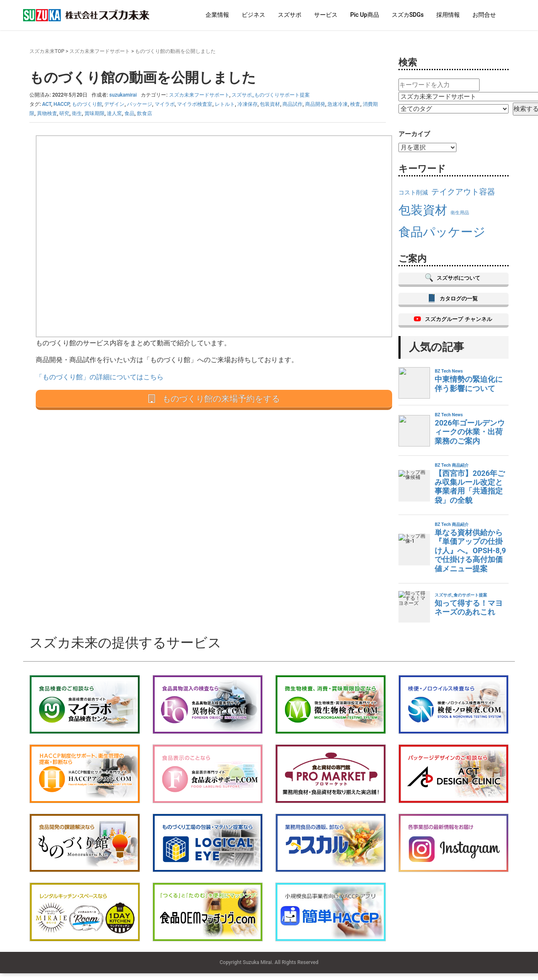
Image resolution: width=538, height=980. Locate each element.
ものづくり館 (87, 104)
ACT (46, 104)
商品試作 (293, 104)
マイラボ (165, 104)
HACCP (61, 104)
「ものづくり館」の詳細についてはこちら (100, 377)
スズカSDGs (408, 15)
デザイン (114, 104)
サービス (326, 15)
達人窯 (114, 113)
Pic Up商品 (364, 15)
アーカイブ (414, 134)
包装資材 (270, 104)
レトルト (225, 104)
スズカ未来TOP (47, 51)
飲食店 (145, 113)
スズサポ (290, 15)
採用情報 (448, 15)
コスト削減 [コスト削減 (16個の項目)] (413, 192)
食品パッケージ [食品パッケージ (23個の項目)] (442, 232)
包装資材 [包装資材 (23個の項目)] (423, 210)
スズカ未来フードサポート (100, 51)
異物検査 (47, 113)
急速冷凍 (338, 104)
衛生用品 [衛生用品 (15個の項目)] (460, 213)
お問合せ (484, 15)
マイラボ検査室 (195, 104)
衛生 (77, 113)
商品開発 (315, 104)
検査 (355, 104)
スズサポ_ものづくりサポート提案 (270, 95)
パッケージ (140, 104)
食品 (129, 113)
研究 (64, 113)
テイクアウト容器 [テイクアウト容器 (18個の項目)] (463, 192)
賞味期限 (95, 113)
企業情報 (217, 15)
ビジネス (253, 15)
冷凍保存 (248, 104)
